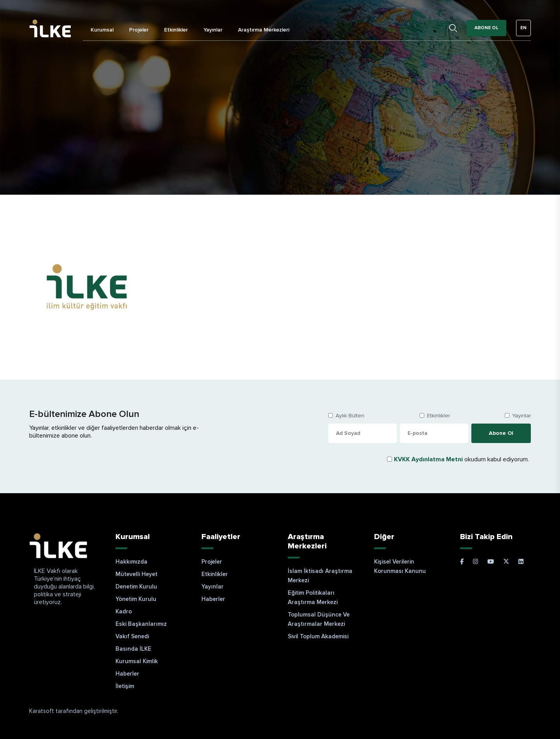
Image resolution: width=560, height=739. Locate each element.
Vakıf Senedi (132, 636)
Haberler (127, 674)
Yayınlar (213, 30)
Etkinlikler (176, 30)
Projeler (139, 30)
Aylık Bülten (350, 416)
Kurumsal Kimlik (137, 661)
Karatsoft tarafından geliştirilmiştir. (74, 711)
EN (523, 28)
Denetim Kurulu (136, 587)
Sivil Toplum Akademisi (318, 636)
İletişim (125, 686)
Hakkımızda (131, 562)
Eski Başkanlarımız (141, 624)
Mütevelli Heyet (136, 574)
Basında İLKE (133, 649)
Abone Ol (486, 28)
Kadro (124, 611)
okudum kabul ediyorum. (461, 459)
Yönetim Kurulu (136, 599)
